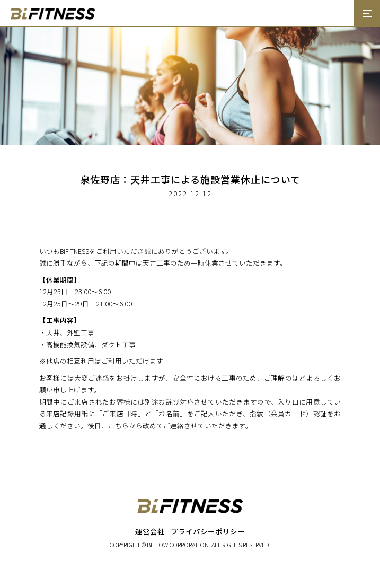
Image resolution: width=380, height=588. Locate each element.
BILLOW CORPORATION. (179, 545)
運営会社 (150, 531)
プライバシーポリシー (208, 531)
